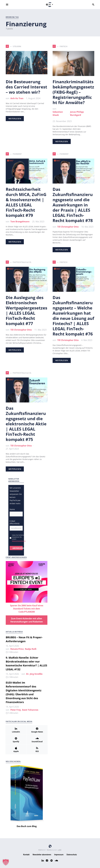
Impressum (59, 855)
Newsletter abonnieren (42, 855)
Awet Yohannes (30, 710)
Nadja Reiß (31, 649)
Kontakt (26, 855)
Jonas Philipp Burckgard (77, 113)
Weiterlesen (15, 119)
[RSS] (37, 750)
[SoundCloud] (37, 740)
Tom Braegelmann (20, 222)
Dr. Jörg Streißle (34, 674)
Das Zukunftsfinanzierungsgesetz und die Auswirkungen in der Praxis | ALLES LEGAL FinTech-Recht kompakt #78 (73, 205)
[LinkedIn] (16, 730)
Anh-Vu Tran (17, 98)
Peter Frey (16, 710)
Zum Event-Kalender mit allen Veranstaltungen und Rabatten (27, 620)
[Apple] (16, 750)
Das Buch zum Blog (27, 826)
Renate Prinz (17, 649)
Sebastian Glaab (58, 113)
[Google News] (37, 730)
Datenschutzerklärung (19, 541)
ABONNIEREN (18, 548)
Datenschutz (72, 855)
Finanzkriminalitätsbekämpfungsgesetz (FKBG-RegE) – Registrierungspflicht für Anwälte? (73, 92)
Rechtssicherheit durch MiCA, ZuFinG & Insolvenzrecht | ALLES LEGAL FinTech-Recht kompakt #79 (26, 202)
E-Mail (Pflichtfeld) (15, 522)
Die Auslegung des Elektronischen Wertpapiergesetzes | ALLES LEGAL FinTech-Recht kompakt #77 (26, 310)
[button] (51, 4)
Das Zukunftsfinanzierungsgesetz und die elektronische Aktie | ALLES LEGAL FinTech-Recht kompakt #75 (26, 424)
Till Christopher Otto (68, 227)
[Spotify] (16, 740)
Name (12, 509)
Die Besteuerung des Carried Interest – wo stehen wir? (26, 87)
